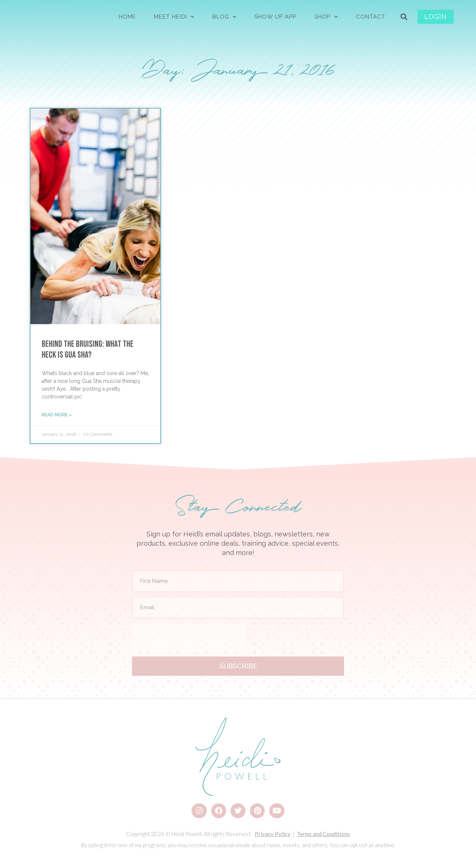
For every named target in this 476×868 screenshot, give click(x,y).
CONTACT (371, 17)
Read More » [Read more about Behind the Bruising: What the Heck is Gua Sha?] (57, 415)
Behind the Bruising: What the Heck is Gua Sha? (88, 349)
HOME (127, 17)
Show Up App (275, 17)
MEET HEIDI (174, 17)
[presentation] (189, 638)
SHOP (326, 17)
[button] (404, 17)
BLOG (224, 17)
